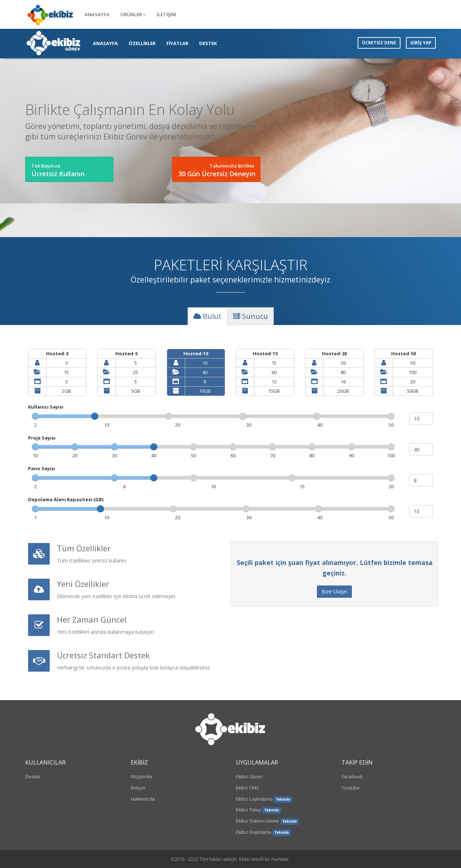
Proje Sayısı (42, 438)
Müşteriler (142, 776)
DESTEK (208, 43)
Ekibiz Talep (249, 810)
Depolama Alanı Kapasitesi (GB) (66, 499)
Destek (33, 776)
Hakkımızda (143, 799)
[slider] (95, 416)
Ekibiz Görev (249, 776)
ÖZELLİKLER (142, 43)
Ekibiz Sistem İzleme (258, 821)
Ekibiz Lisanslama (254, 799)
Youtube (351, 788)
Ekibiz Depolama (254, 832)
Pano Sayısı (42, 468)
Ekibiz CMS (247, 788)
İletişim (138, 788)
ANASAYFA (97, 14)
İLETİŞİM (166, 14)
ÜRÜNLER (133, 14)
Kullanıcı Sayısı (46, 407)
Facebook (352, 776)
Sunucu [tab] (250, 316)
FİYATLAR (177, 43)
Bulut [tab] (207, 316)
